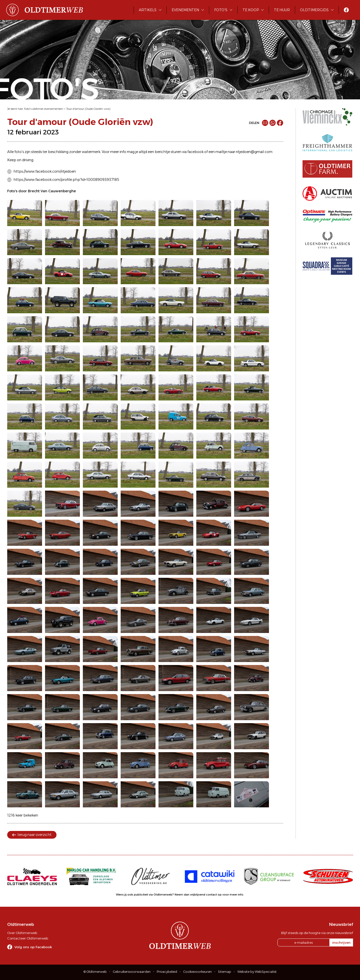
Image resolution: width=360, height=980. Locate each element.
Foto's (221, 10)
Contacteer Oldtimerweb (28, 938)
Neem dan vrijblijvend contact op (198, 895)
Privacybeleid (167, 972)
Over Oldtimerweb (22, 933)
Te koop (251, 10)
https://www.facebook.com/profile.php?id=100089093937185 (66, 180)
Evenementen (185, 10)
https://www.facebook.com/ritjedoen (45, 171)
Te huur (282, 10)
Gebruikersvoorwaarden (132, 972)
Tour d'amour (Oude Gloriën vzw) (88, 109)
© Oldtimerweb (95, 972)
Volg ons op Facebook (33, 947)
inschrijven (341, 942)
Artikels (148, 10)
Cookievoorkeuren (198, 972)
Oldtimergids (314, 10)
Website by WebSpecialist (257, 972)
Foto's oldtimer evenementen (44, 109)
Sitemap (225, 972)
